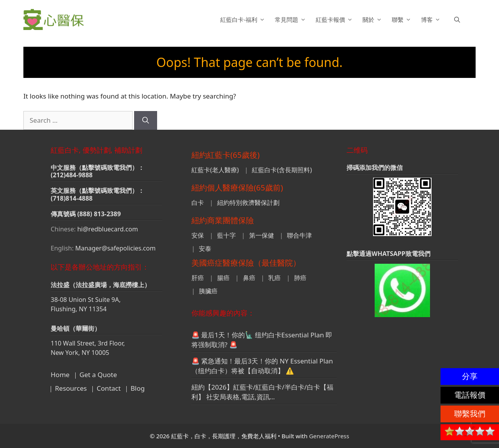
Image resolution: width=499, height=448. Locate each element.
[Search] (146, 120)
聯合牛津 (299, 235)
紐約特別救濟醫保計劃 (248, 203)
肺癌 (300, 278)
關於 (373, 19)
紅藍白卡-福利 (244, 19)
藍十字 (226, 235)
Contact (109, 388)
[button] (457, 19)
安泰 (205, 249)
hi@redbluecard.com (108, 229)
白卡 (198, 203)
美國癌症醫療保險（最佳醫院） (246, 263)
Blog (138, 388)
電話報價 (470, 395)
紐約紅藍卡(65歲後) (226, 155)
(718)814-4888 (72, 198)
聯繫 (403, 19)
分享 (470, 376)
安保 (198, 235)
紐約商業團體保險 (223, 220)
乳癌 (274, 278)
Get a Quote (98, 375)
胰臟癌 (208, 291)
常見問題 (291, 19)
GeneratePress (329, 436)
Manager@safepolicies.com (115, 248)
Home (60, 375)
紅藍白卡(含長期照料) (282, 170)
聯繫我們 (470, 414)
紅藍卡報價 (335, 19)
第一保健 (262, 235)
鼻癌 (249, 278)
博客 (432, 19)
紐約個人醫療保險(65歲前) (237, 188)
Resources (71, 388)
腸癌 (223, 278)
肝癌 (198, 278)
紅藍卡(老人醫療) (215, 170)
